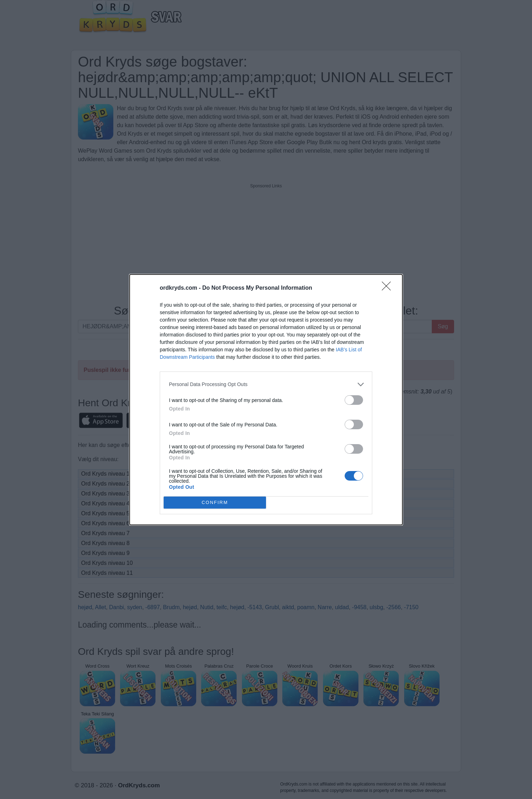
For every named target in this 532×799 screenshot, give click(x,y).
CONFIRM (215, 502)
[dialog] (266, 400)
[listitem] (266, 384)
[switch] (354, 400)
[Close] (389, 288)
